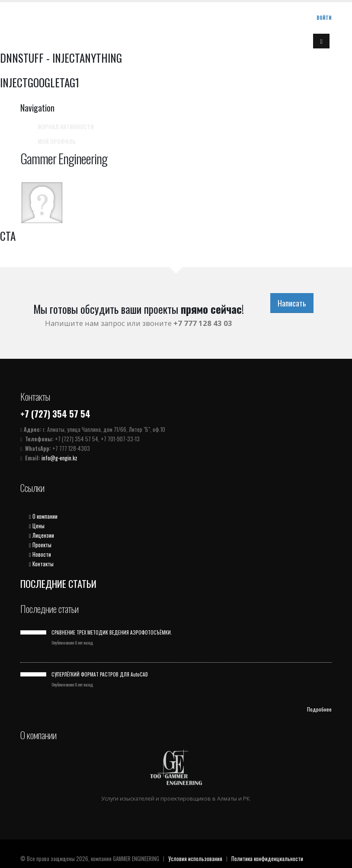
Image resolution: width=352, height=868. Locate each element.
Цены (37, 526)
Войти (324, 18)
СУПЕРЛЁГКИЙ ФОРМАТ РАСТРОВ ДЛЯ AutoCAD (100, 674)
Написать (292, 303)
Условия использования (195, 859)
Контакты (41, 564)
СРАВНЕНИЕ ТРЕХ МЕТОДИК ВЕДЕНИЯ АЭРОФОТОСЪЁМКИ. (112, 632)
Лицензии (42, 535)
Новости (40, 554)
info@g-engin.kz (59, 458)
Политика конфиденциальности (267, 859)
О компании (43, 516)
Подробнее (319, 709)
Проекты (40, 545)
